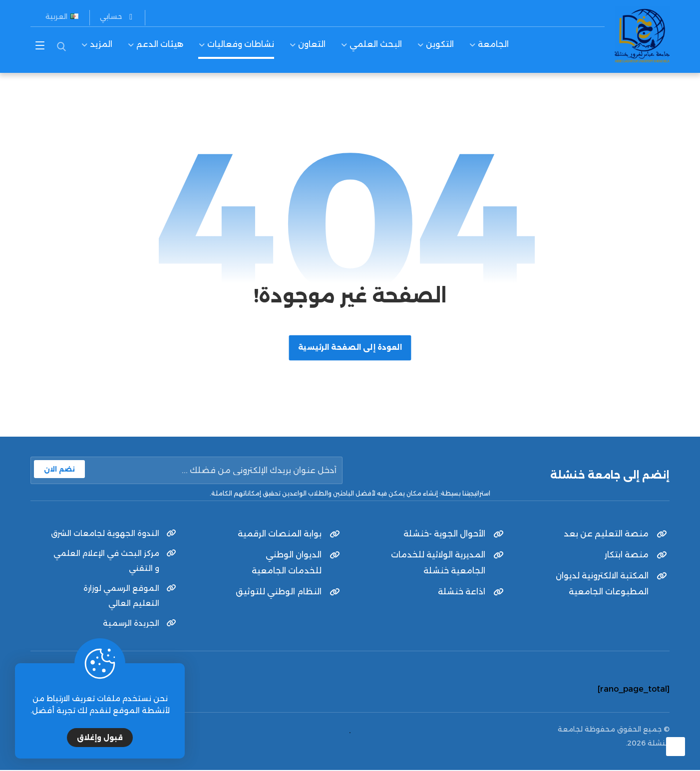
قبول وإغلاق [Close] (100, 738)
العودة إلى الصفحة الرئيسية (350, 348)
